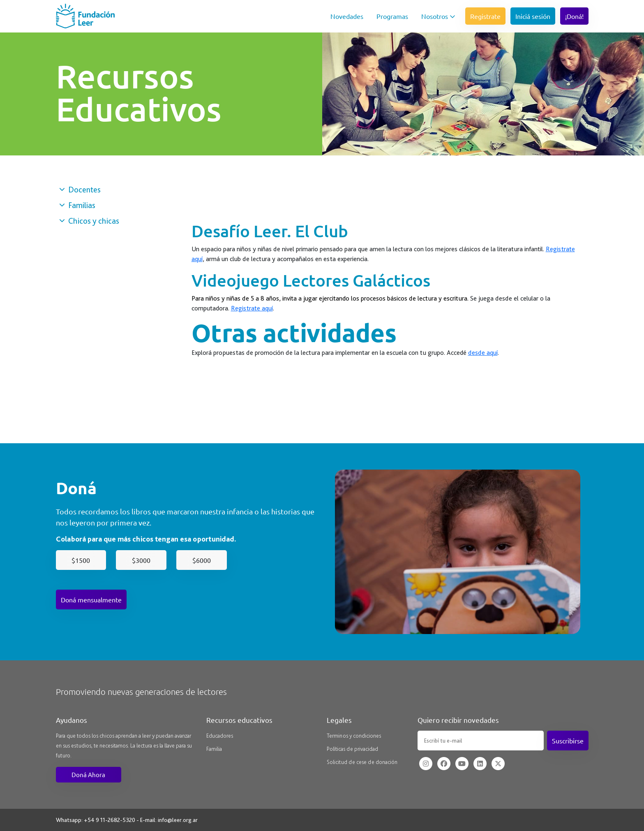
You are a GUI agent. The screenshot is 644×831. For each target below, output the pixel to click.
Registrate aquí (252, 308)
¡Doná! (574, 16)
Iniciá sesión (533, 16)
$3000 (141, 560)
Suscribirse (568, 741)
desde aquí (483, 353)
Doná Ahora (88, 774)
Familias (77, 205)
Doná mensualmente (91, 600)
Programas (392, 16)
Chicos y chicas (89, 221)
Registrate (485, 16)
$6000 (202, 560)
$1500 (81, 560)
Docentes (80, 190)
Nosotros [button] (438, 16)
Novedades (347, 16)
